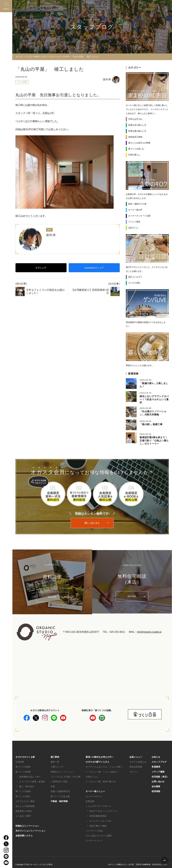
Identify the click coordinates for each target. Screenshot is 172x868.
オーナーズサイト (94, 795)
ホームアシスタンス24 (100, 820)
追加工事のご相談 (98, 825)
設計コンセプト (135, 277)
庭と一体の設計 (27, 785)
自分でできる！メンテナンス (103, 810)
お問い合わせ (158, 780)
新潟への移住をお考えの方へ (100, 756)
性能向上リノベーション (27, 825)
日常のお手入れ (135, 119)
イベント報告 (134, 222)
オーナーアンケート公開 (139, 216)
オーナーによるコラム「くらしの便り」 (105, 766)
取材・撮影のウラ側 (137, 204)
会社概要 (156, 785)
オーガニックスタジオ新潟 (27, 57)
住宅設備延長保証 (98, 815)
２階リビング (57, 766)
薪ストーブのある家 (60, 795)
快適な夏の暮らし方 (137, 131)
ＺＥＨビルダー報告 (25, 800)
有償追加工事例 (135, 137)
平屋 (53, 785)
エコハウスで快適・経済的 (32, 780)
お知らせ (156, 756)
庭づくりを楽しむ (136, 149)
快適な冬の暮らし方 (137, 125)
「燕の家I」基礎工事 (151, 424)
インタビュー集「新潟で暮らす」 (102, 780)
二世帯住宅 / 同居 (59, 780)
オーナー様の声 (135, 210)
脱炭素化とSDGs (24, 810)
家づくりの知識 (23, 790)
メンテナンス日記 (94, 830)
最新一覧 (55, 761)
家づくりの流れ (23, 795)
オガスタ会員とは (138, 761)
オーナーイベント (94, 839)
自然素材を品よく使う (30, 775)
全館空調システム (24, 834)
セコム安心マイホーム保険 (99, 834)
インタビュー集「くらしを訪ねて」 (103, 771)
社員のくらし (92, 775)
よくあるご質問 (23, 815)
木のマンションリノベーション (31, 830)
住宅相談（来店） (160, 775)
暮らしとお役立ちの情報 (139, 143)
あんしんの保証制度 (25, 805)
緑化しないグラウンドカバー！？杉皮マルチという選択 (154, 399)
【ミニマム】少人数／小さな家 (66, 775)
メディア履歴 (158, 771)
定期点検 (90, 800)
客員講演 (156, 766)
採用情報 (156, 790)
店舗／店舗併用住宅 (60, 790)
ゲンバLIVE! (22, 82)
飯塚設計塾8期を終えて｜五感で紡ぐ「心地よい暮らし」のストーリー (154, 440)
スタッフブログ (159, 761)
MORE (52, 596)
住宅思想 (20, 761)
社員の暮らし (134, 155)
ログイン (134, 771)
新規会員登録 (136, 766)
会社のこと (133, 227)
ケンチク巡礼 (134, 283)
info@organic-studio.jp (149, 631)
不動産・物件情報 (59, 800)
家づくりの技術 (23, 766)
